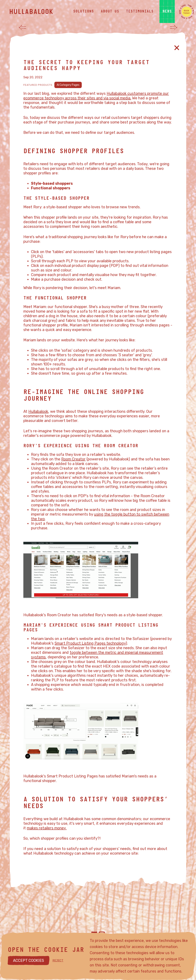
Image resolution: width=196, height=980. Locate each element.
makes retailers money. (47, 828)
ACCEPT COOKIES (29, 960)
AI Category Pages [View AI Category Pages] (68, 85)
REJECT (58, 960)
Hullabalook (38, 411)
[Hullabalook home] (38, 11)
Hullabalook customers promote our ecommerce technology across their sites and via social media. (96, 96)
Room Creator (73, 459)
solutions (83, 11)
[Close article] (177, 48)
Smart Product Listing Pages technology (90, 643)
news (167, 11)
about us (110, 11)
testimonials (140, 11)
